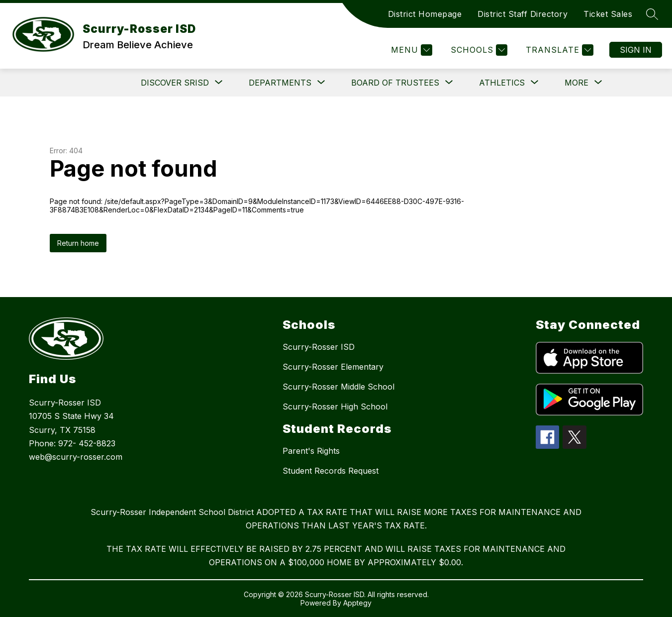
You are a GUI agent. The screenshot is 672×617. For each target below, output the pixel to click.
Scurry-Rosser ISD (319, 347)
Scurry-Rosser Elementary (333, 367)
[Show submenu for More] (576, 83)
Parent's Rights (311, 451)
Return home (78, 243)
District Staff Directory (523, 14)
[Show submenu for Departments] (280, 83)
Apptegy (357, 603)
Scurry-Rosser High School (335, 407)
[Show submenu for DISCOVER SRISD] (175, 83)
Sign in (636, 50)
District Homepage (425, 14)
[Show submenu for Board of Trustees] (395, 83)
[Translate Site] (558, 50)
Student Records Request (331, 471)
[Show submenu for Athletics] (502, 83)
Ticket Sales (608, 14)
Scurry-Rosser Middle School (338, 387)
